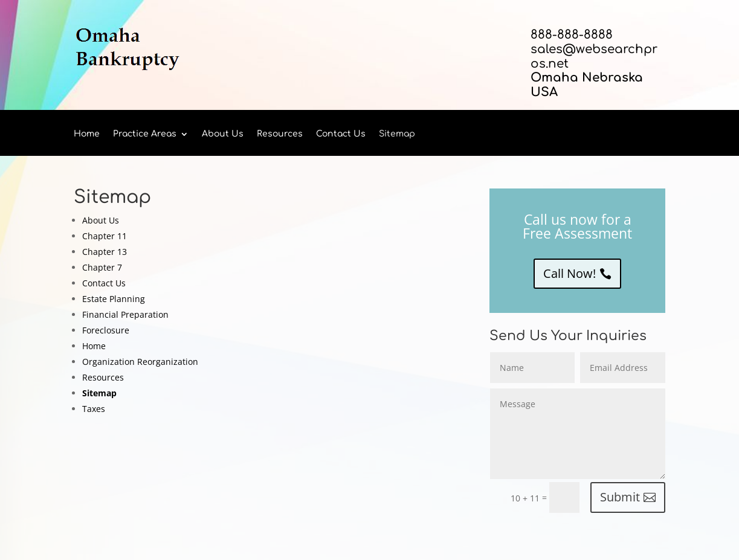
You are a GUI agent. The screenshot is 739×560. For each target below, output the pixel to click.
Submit (620, 497)
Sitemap (397, 134)
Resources (280, 134)
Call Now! (570, 273)
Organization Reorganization (140, 362)
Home (87, 134)
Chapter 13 (105, 252)
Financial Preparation (125, 314)
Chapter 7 (102, 267)
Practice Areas (145, 134)
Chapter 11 (105, 236)
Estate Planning (114, 299)
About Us (223, 134)
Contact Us (341, 134)
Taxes (94, 409)
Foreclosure (106, 330)
